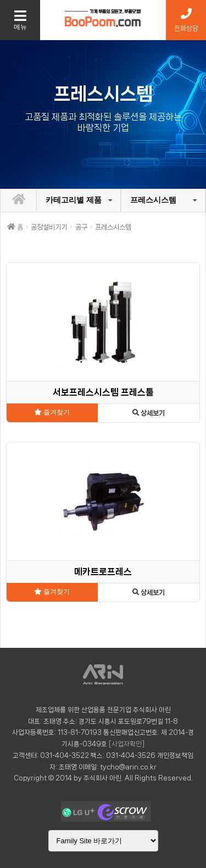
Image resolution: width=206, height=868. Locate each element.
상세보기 (149, 413)
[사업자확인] (127, 744)
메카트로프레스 (103, 572)
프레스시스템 (153, 200)
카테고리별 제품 (74, 200)
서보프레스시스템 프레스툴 (103, 392)
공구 (81, 227)
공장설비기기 (49, 227)
